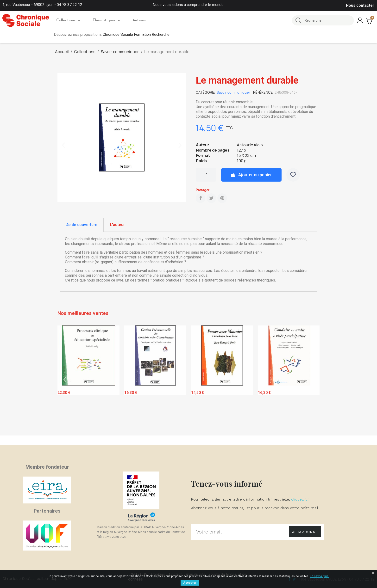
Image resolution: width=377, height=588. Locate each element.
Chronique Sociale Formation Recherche (136, 34)
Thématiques (106, 20)
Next (312, 379)
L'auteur (117, 225)
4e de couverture (82, 225)
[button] (63, 145)
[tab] (82, 225)
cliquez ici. (300, 499)
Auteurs (139, 20)
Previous (65, 379)
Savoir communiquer (233, 92)
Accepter (190, 583)
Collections (68, 20)
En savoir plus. (320, 576)
